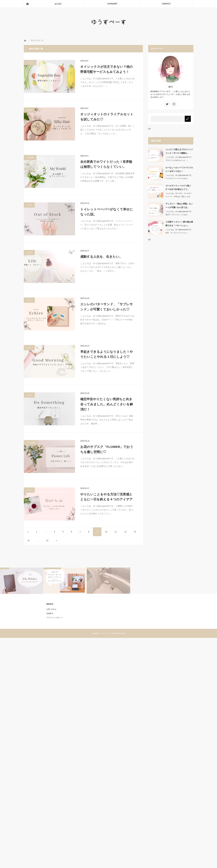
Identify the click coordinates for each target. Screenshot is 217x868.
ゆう (171, 87)
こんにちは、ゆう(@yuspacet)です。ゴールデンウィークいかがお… (179, 177)
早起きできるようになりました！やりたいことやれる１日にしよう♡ (107, 354)
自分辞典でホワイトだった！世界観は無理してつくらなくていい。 (106, 164)
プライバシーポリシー (55, 617)
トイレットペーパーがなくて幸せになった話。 (107, 212)
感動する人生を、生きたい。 (101, 257)
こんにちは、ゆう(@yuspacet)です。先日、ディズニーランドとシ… (179, 231)
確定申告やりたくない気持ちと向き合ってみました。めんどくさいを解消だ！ (107, 404)
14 (29, 541)
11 (116, 532)
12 (125, 532)
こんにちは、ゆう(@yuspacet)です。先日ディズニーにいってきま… (179, 213)
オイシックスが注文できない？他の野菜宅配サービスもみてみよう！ (107, 69)
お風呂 (29, 110)
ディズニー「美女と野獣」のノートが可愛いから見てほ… (179, 206)
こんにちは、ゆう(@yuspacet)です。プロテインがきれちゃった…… (179, 159)
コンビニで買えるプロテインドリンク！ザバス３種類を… (179, 151)
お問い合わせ (51, 609)
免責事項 (50, 613)
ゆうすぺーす (106, 633)
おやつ (29, 300)
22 (47, 541)
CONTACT (166, 4)
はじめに (58, 4)
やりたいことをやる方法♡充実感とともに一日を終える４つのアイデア (107, 497)
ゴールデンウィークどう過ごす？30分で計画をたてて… (178, 187)
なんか (29, 205)
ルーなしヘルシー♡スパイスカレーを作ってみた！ (179, 169)
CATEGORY (112, 4)
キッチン (30, 62)
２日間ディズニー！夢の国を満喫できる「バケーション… (179, 224)
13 (135, 532)
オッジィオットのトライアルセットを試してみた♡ (107, 117)
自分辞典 (30, 158)
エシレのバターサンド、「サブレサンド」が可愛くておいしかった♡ (107, 307)
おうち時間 (31, 443)
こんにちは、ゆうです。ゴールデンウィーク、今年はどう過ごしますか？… (179, 196)
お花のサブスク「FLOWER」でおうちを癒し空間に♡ (107, 449)
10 (106, 532)
